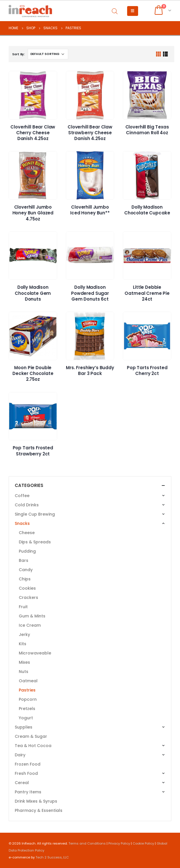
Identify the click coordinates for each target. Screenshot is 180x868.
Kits (23, 644)
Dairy (20, 755)
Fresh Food (26, 773)
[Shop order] (48, 54)
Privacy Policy (119, 843)
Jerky (24, 635)
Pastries (27, 690)
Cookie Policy (143, 843)
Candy (26, 570)
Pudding (27, 551)
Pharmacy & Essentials (39, 810)
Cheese (27, 533)
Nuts (24, 672)
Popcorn (28, 699)
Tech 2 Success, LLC (52, 857)
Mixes (24, 662)
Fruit (23, 607)
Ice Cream (30, 625)
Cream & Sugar (31, 736)
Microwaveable (35, 653)
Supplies (24, 727)
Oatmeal (28, 681)
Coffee (22, 496)
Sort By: (18, 54)
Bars (24, 560)
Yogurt (26, 718)
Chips (25, 579)
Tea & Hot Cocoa (33, 746)
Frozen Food (28, 764)
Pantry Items (28, 792)
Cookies (27, 588)
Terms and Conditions (87, 843)
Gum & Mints (32, 616)
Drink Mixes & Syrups (36, 801)
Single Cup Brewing (35, 514)
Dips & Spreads (35, 542)
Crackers (28, 597)
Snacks (22, 523)
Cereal (22, 783)
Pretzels (27, 709)
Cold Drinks (27, 505)
